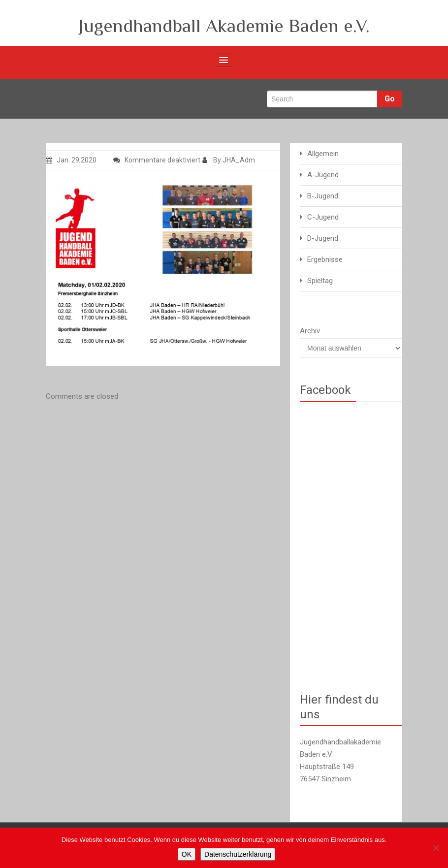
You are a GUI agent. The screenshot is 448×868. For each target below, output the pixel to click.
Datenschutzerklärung (238, 854)
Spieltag (320, 281)
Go (390, 99)
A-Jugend (323, 175)
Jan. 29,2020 (71, 160)
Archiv (310, 331)
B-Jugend (323, 196)
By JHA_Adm (229, 160)
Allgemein (323, 154)
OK (187, 854)
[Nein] (436, 848)
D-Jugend (323, 238)
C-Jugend (323, 217)
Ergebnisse (325, 259)
